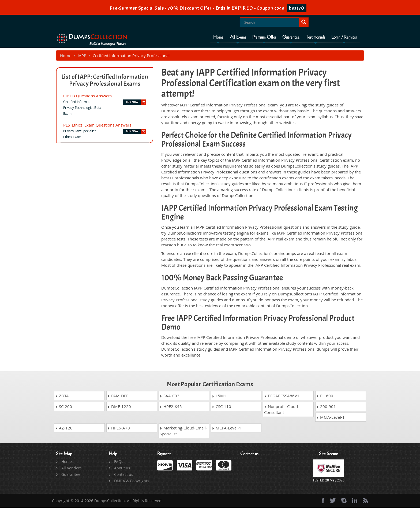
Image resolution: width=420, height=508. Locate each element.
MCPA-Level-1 (227, 428)
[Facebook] (323, 501)
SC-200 (64, 407)
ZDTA (62, 396)
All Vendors (72, 468)
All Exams (238, 37)
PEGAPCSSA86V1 (282, 396)
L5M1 (219, 396)
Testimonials (315, 37)
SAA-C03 (170, 396)
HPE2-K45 (171, 407)
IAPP (82, 56)
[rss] (365, 501)
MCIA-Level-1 (331, 417)
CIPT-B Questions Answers (87, 96)
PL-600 (325, 396)
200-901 (326, 407)
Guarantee (291, 37)
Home (218, 37)
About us (122, 468)
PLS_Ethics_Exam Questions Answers (97, 125)
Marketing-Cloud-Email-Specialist (183, 431)
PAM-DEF (118, 396)
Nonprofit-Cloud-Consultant (282, 410)
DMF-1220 (119, 407)
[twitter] (333, 501)
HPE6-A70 (119, 428)
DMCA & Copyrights (132, 481)
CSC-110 (222, 407)
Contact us (124, 475)
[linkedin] (355, 501)
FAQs (119, 462)
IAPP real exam (280, 239)
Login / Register (344, 37)
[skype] (344, 501)
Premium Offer (264, 37)
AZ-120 (64, 428)
